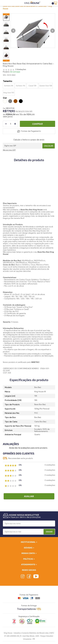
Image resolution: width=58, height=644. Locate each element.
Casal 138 (32, 86)
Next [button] (6, 61)
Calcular (49, 146)
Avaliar (29, 496)
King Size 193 (9, 93)
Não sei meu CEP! (9, 150)
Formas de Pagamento (31, 131)
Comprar (37, 124)
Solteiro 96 (21, 86)
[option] (6, 17)
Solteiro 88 (9, 86)
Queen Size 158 (46, 86)
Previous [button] (6, 14)
